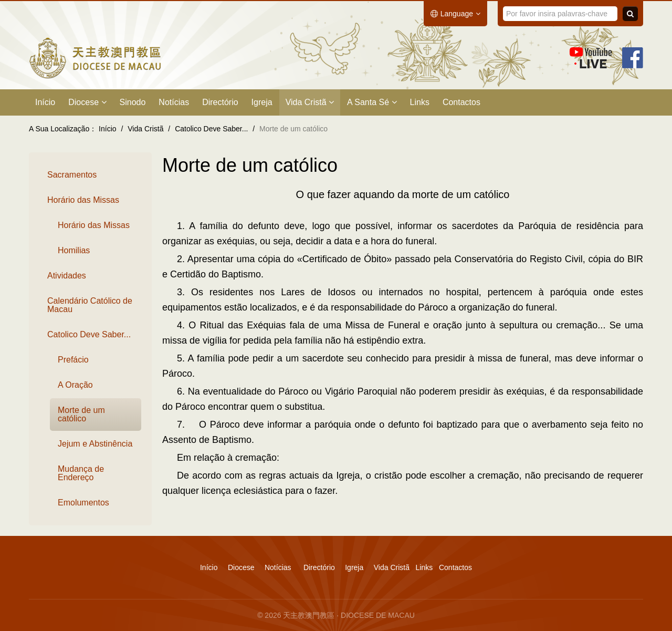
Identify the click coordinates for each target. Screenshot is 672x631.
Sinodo (133, 102)
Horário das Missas (83, 200)
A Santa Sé (372, 102)
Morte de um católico (81, 414)
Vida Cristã (310, 102)
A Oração (75, 385)
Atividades (67, 276)
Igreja (262, 102)
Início (45, 102)
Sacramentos (72, 175)
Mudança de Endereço (81, 473)
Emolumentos (83, 503)
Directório (220, 102)
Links (420, 102)
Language (455, 14)
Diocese (87, 102)
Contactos (461, 102)
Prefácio (73, 360)
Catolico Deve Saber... (89, 334)
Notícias (174, 102)
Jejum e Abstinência (95, 444)
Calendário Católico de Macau (90, 305)
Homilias (74, 250)
